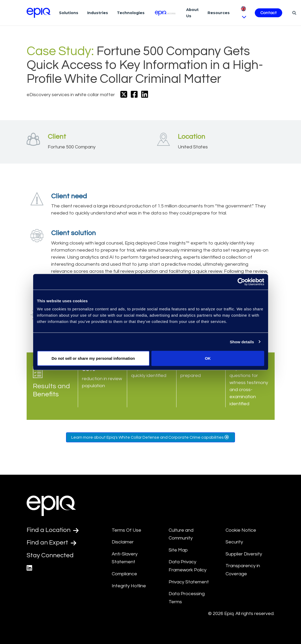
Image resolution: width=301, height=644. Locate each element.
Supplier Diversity (244, 554)
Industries (98, 13)
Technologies (131, 13)
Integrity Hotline (129, 586)
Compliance (124, 574)
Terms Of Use (126, 530)
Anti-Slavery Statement (125, 558)
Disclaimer (123, 542)
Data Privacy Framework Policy (188, 566)
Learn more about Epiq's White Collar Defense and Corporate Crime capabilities (150, 437)
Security (234, 542)
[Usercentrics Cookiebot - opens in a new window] (241, 282)
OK (208, 358)
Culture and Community (181, 534)
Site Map (178, 550)
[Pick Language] (243, 13)
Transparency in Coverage (243, 570)
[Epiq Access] (165, 13)
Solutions (69, 13)
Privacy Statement (189, 582)
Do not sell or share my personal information (93, 358)
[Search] (294, 13)
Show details (242, 342)
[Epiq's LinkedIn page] (29, 568)
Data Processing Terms (187, 598)
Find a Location (53, 530)
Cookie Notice (241, 530)
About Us (192, 13)
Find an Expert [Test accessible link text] (51, 543)
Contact (268, 13)
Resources (219, 13)
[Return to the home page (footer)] (39, 13)
